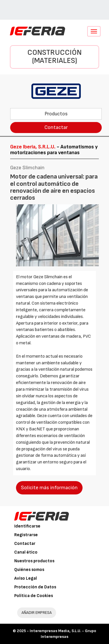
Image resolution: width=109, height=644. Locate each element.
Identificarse (27, 526)
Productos (56, 114)
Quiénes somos (29, 570)
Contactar (56, 127)
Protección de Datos (35, 587)
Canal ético (26, 552)
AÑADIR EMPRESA (37, 613)
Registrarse (26, 535)
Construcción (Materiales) (54, 57)
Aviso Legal (26, 578)
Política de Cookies (34, 596)
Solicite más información (49, 488)
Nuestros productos (34, 561)
